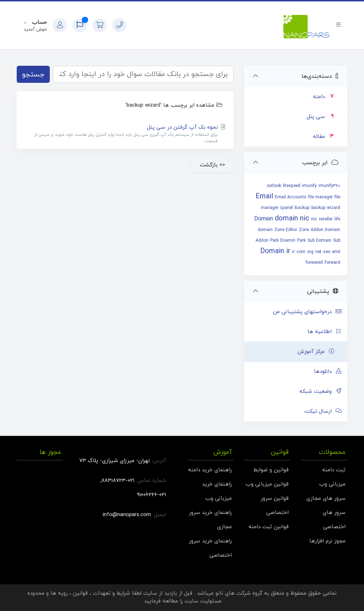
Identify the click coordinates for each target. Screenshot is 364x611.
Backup (302, 208)
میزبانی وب (332, 484)
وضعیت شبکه (321, 392)
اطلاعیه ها (325, 332)
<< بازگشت (212, 165)
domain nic (292, 219)
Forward (332, 263)
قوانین (80, 593)
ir (293, 252)
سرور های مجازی (326, 499)
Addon (262, 241)
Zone (304, 230)
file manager (320, 197)
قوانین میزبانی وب (267, 484)
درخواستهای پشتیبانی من (307, 312)
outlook (274, 186)
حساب (39, 23)
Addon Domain (325, 230)
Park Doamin (283, 241)
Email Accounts (291, 197)
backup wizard (326, 208)
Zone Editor (286, 230)
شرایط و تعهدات (111, 593)
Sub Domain (319, 241)
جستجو (33, 75)
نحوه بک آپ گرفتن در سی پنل (125, 134)
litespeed (292, 186)
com (301, 252)
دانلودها (328, 372)
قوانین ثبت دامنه (269, 527)
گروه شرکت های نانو (239, 593)
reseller (326, 219)
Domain (264, 219)
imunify (309, 186)
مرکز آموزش (316, 352)
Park (301, 241)
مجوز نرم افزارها (327, 541)
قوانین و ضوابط (271, 470)
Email (264, 197)
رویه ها (59, 593)
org (310, 252)
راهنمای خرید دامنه (210, 470)
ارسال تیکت (323, 411)
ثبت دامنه (334, 470)
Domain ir (275, 251)
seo (327, 252)
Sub (337, 241)
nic (314, 219)
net (318, 252)
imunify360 (329, 186)
